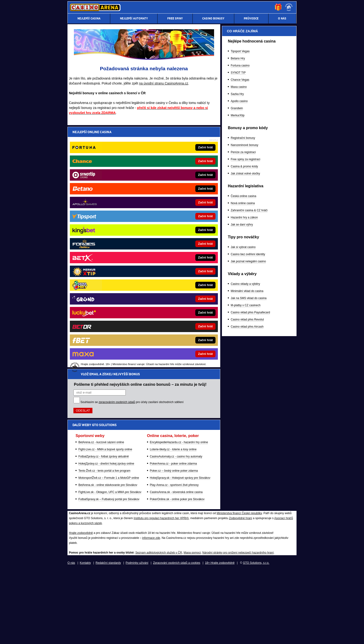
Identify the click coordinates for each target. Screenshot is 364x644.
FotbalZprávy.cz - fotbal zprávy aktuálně (104, 214)
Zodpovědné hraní (240, 592)
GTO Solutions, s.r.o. (256, 636)
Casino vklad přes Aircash (247, 573)
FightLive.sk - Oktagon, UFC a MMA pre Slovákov (110, 250)
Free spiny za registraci (245, 406)
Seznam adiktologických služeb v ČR (159, 626)
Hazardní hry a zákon (244, 464)
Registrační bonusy (243, 385)
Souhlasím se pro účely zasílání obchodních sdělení (132, 160)
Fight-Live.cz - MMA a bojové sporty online (105, 207)
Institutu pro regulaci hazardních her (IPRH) (161, 592)
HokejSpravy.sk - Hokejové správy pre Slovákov (180, 236)
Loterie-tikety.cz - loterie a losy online (173, 207)
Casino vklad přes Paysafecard (250, 559)
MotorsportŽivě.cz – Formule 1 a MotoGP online (109, 236)
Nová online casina (243, 450)
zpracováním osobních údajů (117, 160)
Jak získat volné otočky (245, 420)
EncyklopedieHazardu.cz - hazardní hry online (179, 200)
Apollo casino (239, 348)
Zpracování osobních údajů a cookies (177, 636)
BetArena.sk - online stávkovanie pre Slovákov (108, 243)
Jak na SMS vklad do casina (249, 545)
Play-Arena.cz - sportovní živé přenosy (174, 243)
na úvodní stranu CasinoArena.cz (164, 83)
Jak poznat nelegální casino (248, 508)
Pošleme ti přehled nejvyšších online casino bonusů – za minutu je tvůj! (140, 142)
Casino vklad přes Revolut (247, 566)
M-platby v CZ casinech (246, 552)
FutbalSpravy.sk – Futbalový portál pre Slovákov (109, 257)
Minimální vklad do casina (247, 538)
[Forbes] (275, 141)
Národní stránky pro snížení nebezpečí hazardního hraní (238, 626)
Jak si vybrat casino (243, 494)
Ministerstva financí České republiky (239, 587)
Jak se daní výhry (242, 471)
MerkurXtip (238, 362)
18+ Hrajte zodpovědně (220, 636)
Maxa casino (239, 334)
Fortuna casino (240, 312)
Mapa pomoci (192, 626)
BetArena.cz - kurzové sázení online (101, 200)
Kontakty (85, 636)
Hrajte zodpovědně (81, 606)
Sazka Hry (237, 341)
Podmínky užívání (137, 636)
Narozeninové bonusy (244, 392)
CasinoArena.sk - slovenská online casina (176, 250)
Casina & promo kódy (244, 413)
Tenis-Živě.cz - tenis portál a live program (104, 229)
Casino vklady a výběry (245, 531)
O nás (71, 636)
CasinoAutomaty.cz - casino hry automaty (176, 214)
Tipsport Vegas (240, 298)
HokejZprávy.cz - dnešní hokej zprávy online (106, 221)
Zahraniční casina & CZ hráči (249, 457)
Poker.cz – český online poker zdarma (174, 229)
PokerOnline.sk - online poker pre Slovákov (177, 257)
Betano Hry (238, 305)
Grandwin (237, 355)
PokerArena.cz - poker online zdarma (173, 221)
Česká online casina (243, 443)
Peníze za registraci (243, 399)
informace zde (151, 611)
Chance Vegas (240, 326)
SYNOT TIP (238, 319)
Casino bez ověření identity (248, 501)
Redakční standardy (108, 636)
